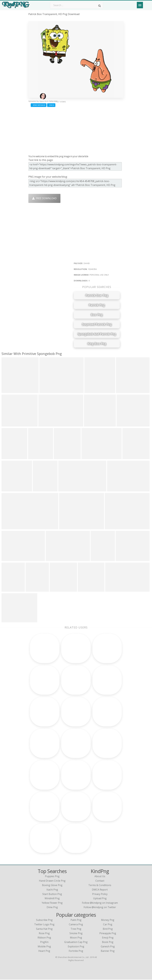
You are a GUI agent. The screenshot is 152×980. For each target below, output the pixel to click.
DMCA (51, 105)
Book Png (108, 942)
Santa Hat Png (44, 929)
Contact (100, 881)
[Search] (100, 6)
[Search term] (77, 5)
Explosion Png (76, 947)
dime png (52, 908)
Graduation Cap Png (76, 942)
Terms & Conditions (100, 886)
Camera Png (76, 925)
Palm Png (76, 920)
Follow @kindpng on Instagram (100, 903)
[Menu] (140, 5)
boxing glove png (52, 886)
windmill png (52, 899)
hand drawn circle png (52, 881)
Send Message (39, 105)
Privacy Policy (100, 894)
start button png (52, 894)
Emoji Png (108, 938)
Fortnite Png (76, 951)
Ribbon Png (44, 938)
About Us (100, 877)
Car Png (108, 925)
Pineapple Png (108, 934)
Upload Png (100, 899)
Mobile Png (44, 947)
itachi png (52, 890)
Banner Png (108, 951)
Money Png (108, 920)
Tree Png (76, 929)
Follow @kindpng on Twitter (100, 908)
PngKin (44, 942)
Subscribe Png (44, 920)
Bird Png (108, 929)
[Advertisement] (76, 130)
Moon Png (76, 938)
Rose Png (44, 934)
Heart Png (44, 951)
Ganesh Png (108, 947)
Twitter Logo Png (44, 925)
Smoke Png (76, 934)
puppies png (52, 877)
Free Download (44, 198)
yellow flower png (52, 903)
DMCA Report (100, 890)
